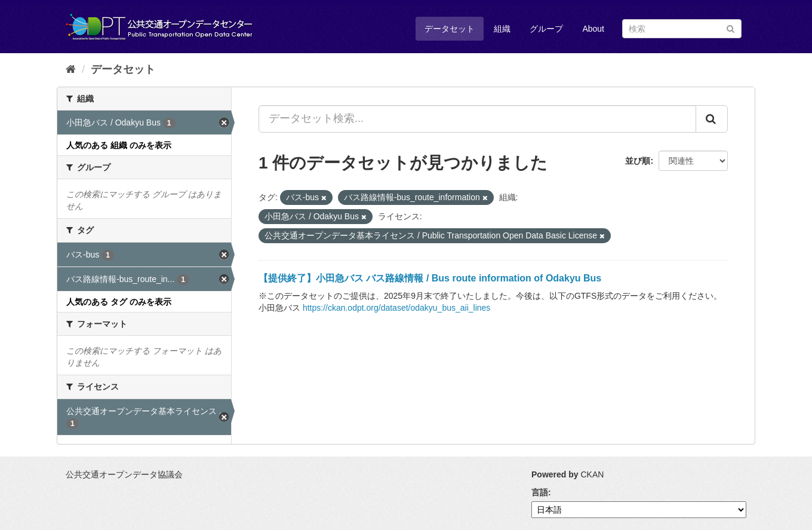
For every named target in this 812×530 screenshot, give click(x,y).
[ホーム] (71, 69)
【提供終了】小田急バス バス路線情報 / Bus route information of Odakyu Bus (430, 278)
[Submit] (731, 28)
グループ (546, 29)
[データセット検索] (682, 29)
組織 (502, 29)
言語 (540, 492)
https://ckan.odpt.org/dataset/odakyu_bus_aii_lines (396, 308)
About (593, 29)
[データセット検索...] (477, 119)
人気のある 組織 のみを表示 (119, 145)
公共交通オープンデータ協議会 (124, 474)
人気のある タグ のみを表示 (119, 302)
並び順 (638, 161)
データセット (450, 29)
